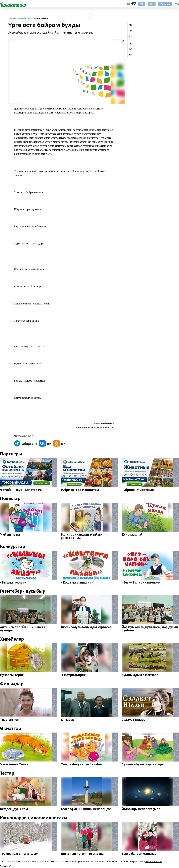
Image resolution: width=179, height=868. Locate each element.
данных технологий (153, 862)
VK (142, 4)
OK (152, 4)
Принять (4, 866)
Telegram (165, 4)
